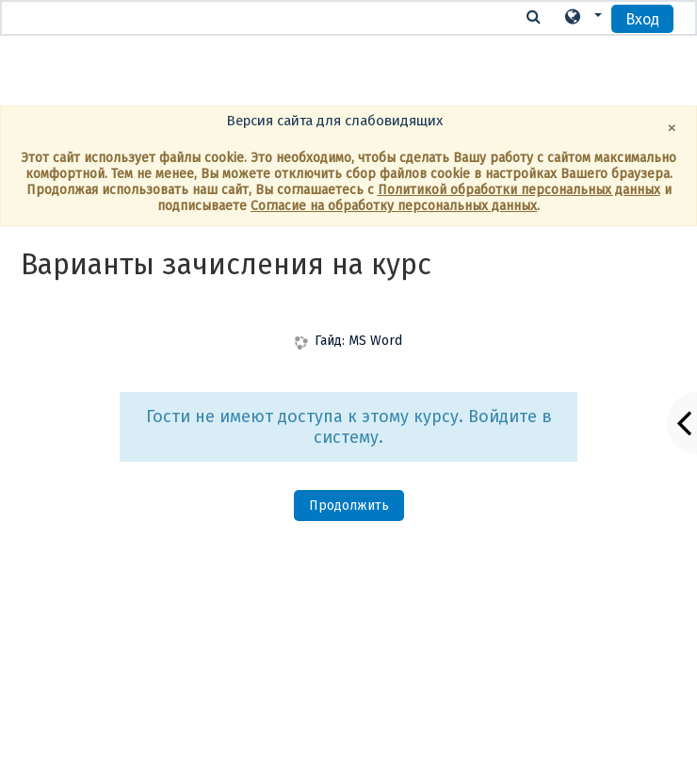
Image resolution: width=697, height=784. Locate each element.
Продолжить (349, 506)
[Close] (672, 128)
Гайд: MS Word (358, 341)
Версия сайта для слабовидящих (334, 121)
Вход (642, 19)
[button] (582, 17)
